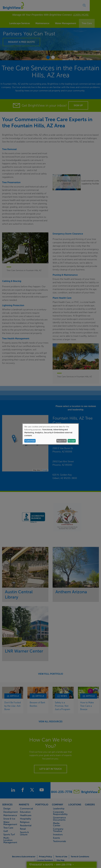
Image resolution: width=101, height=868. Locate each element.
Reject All (61, 441)
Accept (72, 441)
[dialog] (51, 434)
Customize (30, 441)
